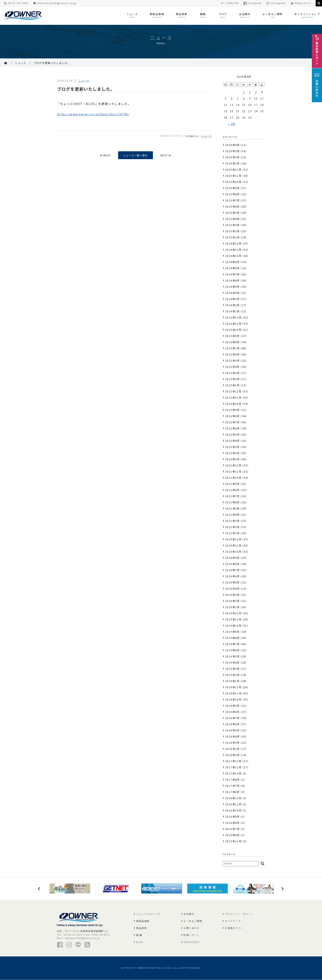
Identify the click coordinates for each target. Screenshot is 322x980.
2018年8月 (232, 712)
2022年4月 (232, 441)
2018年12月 (233, 687)
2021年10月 (233, 478)
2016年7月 (232, 829)
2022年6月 (232, 428)
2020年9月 (232, 558)
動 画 (139, 935)
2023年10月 (233, 330)
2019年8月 (232, 638)
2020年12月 (233, 539)
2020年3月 (232, 595)
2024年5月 (232, 287)
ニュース (20, 63)
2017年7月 (232, 786)
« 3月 (232, 124)
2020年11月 (233, 545)
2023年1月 (232, 385)
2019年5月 (232, 656)
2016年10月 (233, 810)
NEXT (166, 155)
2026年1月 (232, 163)
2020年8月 (232, 564)
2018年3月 (232, 743)
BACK (105, 155)
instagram (276, 3)
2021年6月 (232, 502)
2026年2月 (232, 157)
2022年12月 (233, 391)
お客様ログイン (234, 928)
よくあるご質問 (193, 921)
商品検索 (141, 928)
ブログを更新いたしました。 (52, 63)
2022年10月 (233, 404)
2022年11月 (233, 397)
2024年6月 (232, 280)
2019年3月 (232, 669)
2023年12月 (233, 317)
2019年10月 (233, 625)
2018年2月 (232, 749)
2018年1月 (232, 755)
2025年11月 (233, 176)
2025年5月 (232, 213)
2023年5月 (232, 360)
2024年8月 (232, 268)
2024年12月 (233, 243)
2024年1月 (232, 311)
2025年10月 (233, 182)
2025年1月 (232, 237)
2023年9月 (232, 336)
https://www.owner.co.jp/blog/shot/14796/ (93, 114)
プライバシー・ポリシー (239, 914)
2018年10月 (233, 699)
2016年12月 (233, 798)
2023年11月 (233, 324)
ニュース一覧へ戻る (136, 155)
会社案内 (189, 914)
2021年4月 (232, 515)
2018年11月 (233, 693)
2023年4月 (232, 367)
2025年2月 (232, 231)
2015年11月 (233, 841)
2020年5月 (232, 582)
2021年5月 (232, 508)
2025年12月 (233, 169)
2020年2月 (232, 601)
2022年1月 (232, 459)
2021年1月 (232, 533)
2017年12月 (233, 761)
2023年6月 (232, 354)
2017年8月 (232, 780)
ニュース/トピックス (148, 914)
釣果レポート (191, 935)
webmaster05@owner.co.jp (55, 3)
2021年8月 (232, 490)
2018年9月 (232, 706)
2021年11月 (233, 471)
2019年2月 (232, 675)
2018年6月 (232, 724)
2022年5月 (232, 434)
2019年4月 (232, 662)
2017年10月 (233, 773)
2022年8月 (232, 416)
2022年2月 (232, 453)
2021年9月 (232, 484)
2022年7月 (232, 422)
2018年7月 (232, 718)
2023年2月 (232, 379)
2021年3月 (232, 521)
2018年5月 (232, 730)
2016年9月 (232, 816)
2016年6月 (232, 835)
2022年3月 (232, 447)
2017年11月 (233, 767)
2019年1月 (232, 681)
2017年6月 (232, 792)
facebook (252, 3)
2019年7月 (232, 644)
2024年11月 (233, 250)
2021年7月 (232, 496)
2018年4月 (232, 736)
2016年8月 (232, 823)
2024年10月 (233, 256)
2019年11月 (233, 619)
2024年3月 (232, 299)
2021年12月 (233, 465)
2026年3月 (232, 151)
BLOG (140, 942)
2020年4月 (232, 588)
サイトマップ (233, 921)
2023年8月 (232, 342)
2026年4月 (232, 145)
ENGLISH (233, 3)
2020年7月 (232, 570)
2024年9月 (232, 262)
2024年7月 (232, 274)
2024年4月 (232, 293)
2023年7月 (232, 348)
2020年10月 (233, 552)
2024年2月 (232, 305)
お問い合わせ (191, 928)
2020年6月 (232, 576)
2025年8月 (232, 194)
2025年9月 (232, 188)
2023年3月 (232, 373)
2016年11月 (233, 804)
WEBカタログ (301, 3)
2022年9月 (232, 410)
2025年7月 (232, 200)
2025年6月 (232, 206)
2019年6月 (232, 650)
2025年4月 (232, 219)
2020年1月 (232, 607)
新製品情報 (143, 921)
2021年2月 (232, 527)
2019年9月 (232, 632)
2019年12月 (233, 613)
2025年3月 (232, 225)
